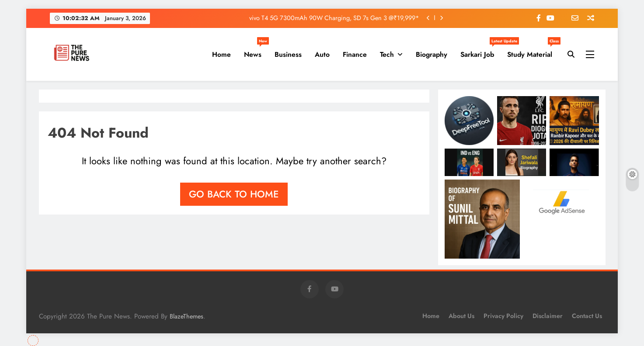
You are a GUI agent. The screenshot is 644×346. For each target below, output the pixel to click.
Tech (387, 54)
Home (221, 54)
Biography (432, 54)
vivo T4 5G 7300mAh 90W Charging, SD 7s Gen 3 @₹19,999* (334, 18)
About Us (461, 316)
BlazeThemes (186, 316)
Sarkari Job (480, 51)
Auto (322, 54)
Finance (355, 54)
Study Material (533, 51)
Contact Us (587, 316)
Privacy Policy (503, 316)
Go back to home (234, 194)
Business (288, 54)
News (256, 51)
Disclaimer (548, 316)
